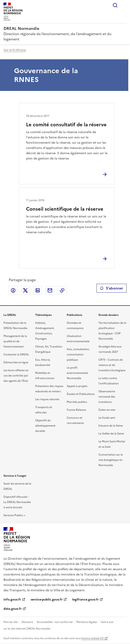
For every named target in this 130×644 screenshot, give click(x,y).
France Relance (76, 410)
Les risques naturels (47, 399)
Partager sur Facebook (13, 290)
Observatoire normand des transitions (107, 397)
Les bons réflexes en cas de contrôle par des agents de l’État (16, 376)
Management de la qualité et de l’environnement (15, 341)
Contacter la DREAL (16, 355)
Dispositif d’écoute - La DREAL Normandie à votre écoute (17, 502)
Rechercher (115, 5)
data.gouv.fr (13, 609)
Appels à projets (77, 386)
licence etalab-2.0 (92, 638)
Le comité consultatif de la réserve (66, 125)
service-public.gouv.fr (47, 600)
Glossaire (27, 622)
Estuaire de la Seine (111, 426)
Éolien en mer (107, 410)
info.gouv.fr (12, 600)
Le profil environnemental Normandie (77, 373)
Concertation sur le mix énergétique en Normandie (111, 460)
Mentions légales (87, 622)
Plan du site (11, 622)
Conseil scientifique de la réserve (65, 209)
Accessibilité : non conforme (55, 622)
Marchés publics (77, 402)
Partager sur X (25, 290)
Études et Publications (81, 394)
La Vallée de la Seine (111, 434)
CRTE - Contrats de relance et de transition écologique (112, 365)
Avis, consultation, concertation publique (78, 355)
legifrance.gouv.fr (85, 600)
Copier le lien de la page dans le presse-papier (62, 290)
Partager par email (50, 290)
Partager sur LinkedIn (38, 290)
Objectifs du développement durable (45, 426)
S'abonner (112, 288)
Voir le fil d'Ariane (15, 50)
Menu (124, 5)
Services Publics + (14, 515)
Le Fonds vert (107, 418)
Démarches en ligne (16, 362)
